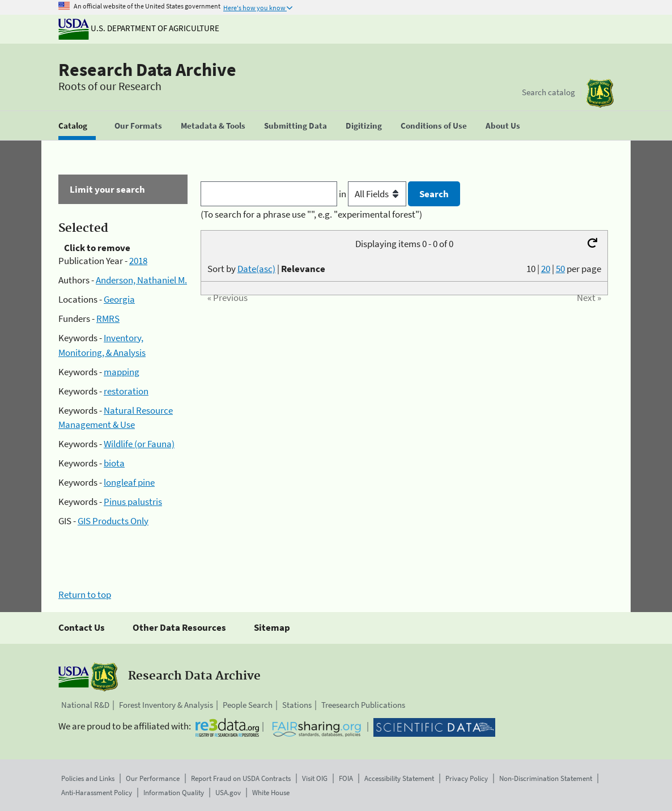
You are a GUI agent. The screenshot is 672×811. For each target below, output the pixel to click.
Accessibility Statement (399, 778)
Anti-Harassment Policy (97, 793)
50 (560, 269)
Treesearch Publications (363, 705)
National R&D (85, 705)
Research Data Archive (147, 70)
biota (114, 463)
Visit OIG (315, 778)
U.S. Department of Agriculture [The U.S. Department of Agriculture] (139, 28)
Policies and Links (88, 778)
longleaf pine (129, 482)
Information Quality (174, 793)
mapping (122, 372)
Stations (297, 705)
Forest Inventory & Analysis (166, 705)
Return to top (85, 595)
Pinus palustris (133, 502)
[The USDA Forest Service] (600, 93)
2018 (138, 261)
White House (271, 793)
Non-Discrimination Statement (546, 778)
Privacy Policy (467, 778)
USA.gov (228, 793)
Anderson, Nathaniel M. (141, 280)
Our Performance (153, 778)
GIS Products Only (113, 521)
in (374, 194)
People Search (248, 705)
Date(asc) (256, 269)
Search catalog (548, 92)
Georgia (119, 299)
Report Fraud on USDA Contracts (241, 778)
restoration (126, 391)
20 (546, 269)
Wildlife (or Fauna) (139, 444)
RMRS (108, 319)
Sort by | (266, 269)
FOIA (346, 778)
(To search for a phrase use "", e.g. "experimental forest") (311, 214)
